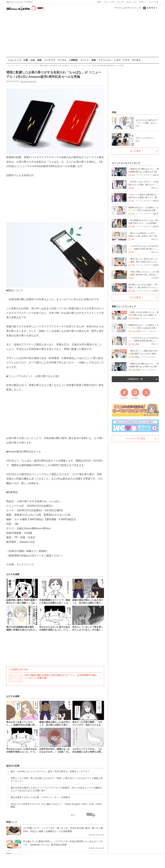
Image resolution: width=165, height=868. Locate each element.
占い (135, 2)
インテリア (50, 60)
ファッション (105, 60)
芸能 (94, 60)
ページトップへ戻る (135, 438)
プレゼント (143, 2)
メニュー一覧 (153, 2)
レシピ (113, 2)
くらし (106, 2)
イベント (85, 60)
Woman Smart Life (28, 81)
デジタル (136, 60)
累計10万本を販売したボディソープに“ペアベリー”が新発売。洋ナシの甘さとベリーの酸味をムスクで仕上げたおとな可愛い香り (56, 789)
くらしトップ (14, 60)
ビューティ (121, 2)
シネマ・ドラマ (122, 60)
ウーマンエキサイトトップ (127, 8)
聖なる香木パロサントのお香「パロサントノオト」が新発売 (40, 797)
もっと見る (135, 151)
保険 (39, 60)
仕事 (26, 60)
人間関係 (73, 60)
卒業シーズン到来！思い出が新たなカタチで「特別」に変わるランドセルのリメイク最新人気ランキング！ (57, 779)
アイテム (62, 60)
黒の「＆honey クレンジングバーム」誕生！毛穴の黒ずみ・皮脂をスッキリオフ (50, 771)
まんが (129, 2)
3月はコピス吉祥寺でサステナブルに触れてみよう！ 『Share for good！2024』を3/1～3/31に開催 (57, 805)
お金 (33, 60)
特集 (114, 112)
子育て (99, 2)
